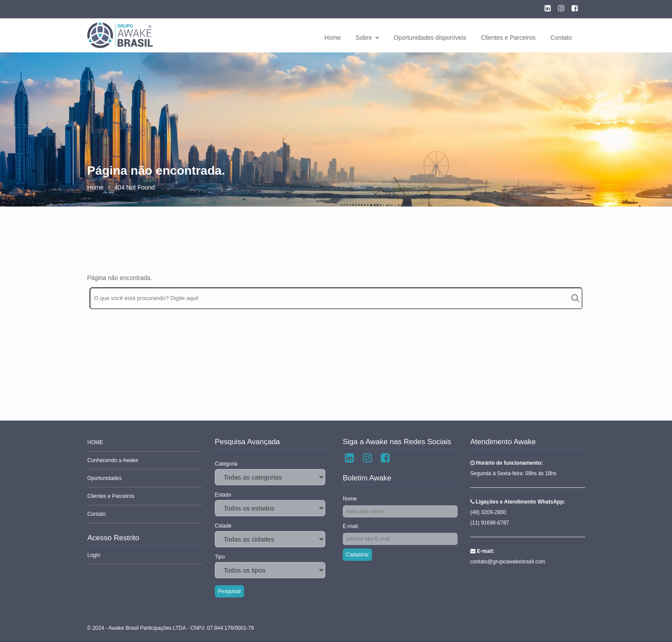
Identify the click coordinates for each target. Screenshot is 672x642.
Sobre (364, 38)
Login (94, 554)
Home (333, 38)
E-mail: (351, 526)
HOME (96, 443)
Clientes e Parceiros (508, 38)
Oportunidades (105, 478)
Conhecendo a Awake (113, 461)
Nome (350, 499)
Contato (561, 38)
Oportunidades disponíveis (430, 38)
